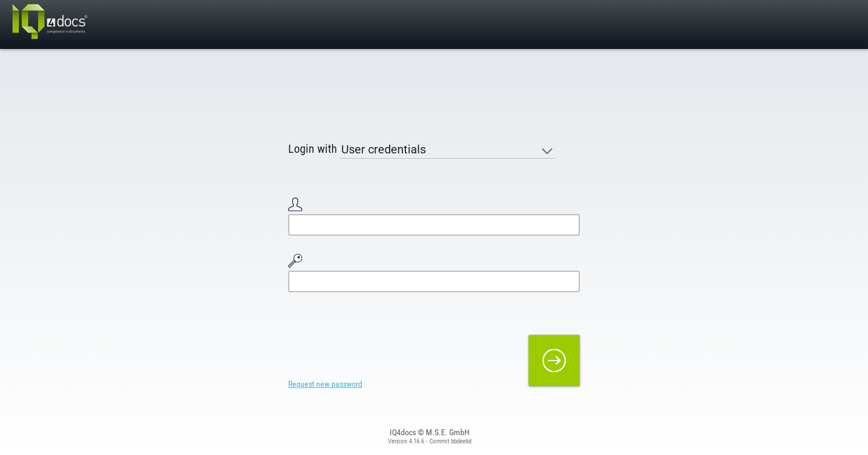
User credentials (384, 149)
